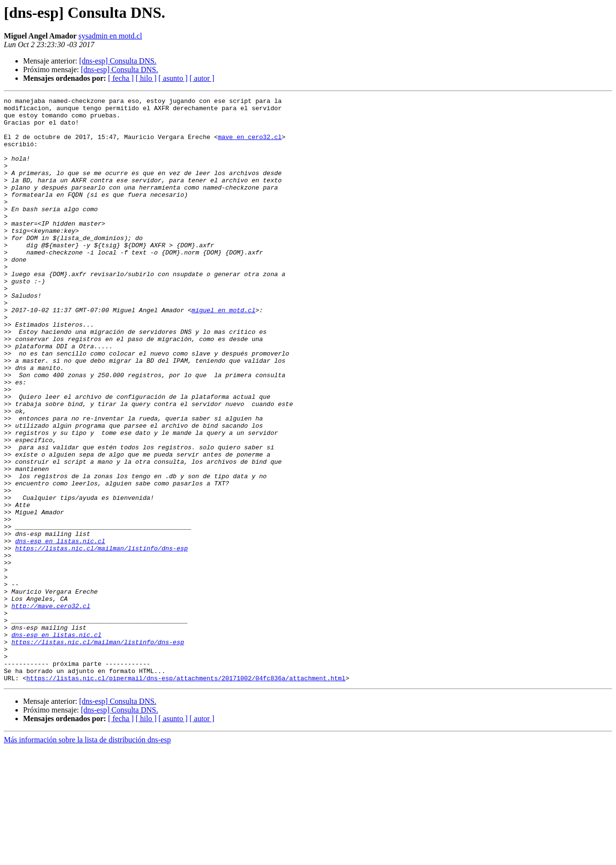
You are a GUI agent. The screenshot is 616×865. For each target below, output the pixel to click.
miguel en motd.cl (224, 353)
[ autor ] (202, 78)
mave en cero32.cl (250, 145)
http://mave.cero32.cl (51, 708)
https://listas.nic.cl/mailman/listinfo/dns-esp (101, 639)
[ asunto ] (173, 78)
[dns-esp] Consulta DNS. (117, 61)
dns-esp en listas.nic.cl (60, 630)
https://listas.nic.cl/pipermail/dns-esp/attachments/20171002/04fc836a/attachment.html (186, 795)
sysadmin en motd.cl (110, 36)
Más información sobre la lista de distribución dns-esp (87, 857)
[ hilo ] (146, 78)
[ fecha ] (121, 78)
